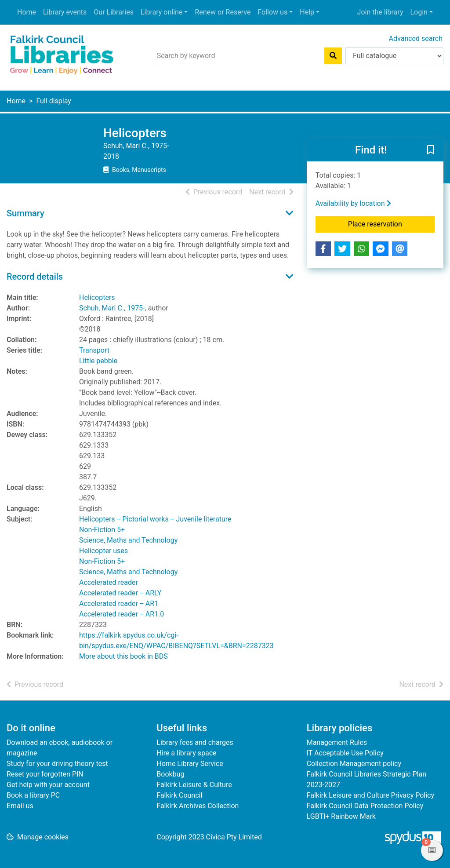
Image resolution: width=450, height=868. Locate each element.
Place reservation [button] (391, 223)
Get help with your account (48, 785)
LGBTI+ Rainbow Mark (341, 816)
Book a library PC (33, 795)
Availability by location (353, 203)
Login (419, 12)
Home (27, 12)
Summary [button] (25, 213)
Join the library (380, 12)
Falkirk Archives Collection (198, 806)
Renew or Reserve (223, 12)
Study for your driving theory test (57, 764)
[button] (431, 150)
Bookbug (170, 774)
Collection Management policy (354, 764)
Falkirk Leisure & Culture (194, 785)
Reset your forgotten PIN (45, 774)
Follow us (272, 12)
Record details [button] (35, 277)
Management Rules (337, 742)
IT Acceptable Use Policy (345, 753)
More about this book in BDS (123, 656)
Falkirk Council (179, 795)
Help (307, 12)
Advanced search (416, 38)
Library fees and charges (195, 742)
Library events (65, 12)
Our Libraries (114, 12)
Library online (161, 12)
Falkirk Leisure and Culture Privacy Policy (370, 795)
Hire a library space (186, 753)
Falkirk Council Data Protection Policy (365, 806)
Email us (20, 806)
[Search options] (394, 56)
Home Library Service (190, 764)
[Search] (333, 56)
